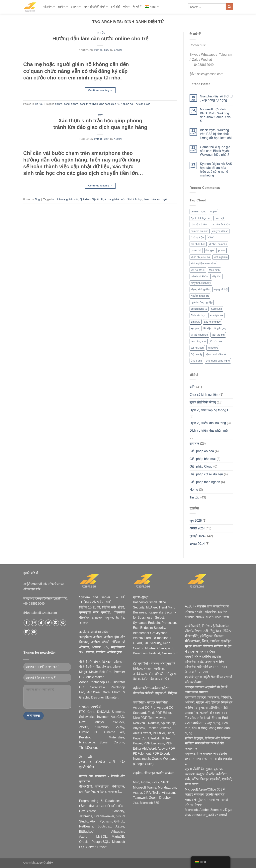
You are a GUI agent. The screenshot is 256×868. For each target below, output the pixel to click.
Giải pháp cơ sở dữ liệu (206, 474)
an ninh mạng (60, 199)
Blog (37, 199)
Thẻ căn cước (142, 104)
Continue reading (100, 90)
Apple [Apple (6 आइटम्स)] (213, 212)
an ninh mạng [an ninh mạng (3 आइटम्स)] (198, 212)
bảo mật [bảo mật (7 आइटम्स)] (219, 218)
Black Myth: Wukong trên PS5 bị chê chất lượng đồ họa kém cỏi (216, 134)
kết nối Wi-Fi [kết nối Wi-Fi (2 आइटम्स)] (198, 270)
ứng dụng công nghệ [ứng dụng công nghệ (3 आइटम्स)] (218, 361)
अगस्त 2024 (197, 528)
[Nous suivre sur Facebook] (27, 623)
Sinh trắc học (135, 199)
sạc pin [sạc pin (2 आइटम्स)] (195, 328)
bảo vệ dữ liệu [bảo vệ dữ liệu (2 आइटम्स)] (199, 224)
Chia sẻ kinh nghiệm (204, 395)
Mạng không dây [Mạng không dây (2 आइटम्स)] (200, 289)
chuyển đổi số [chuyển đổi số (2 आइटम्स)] (220, 231)
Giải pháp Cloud (201, 466)
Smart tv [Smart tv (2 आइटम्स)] (196, 322)
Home (194, 490)
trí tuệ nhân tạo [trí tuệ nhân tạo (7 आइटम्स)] (199, 335)
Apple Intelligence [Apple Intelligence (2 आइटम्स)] (201, 218)
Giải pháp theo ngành (205, 482)
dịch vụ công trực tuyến (84, 104)
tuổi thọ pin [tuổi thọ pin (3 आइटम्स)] (218, 335)
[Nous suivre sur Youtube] (34, 632)
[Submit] (229, 7)
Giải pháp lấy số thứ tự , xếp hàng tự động (216, 98)
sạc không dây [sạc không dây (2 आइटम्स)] (212, 322)
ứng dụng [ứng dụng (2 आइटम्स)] (196, 361)
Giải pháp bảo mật (203, 459)
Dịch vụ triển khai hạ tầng (208, 423)
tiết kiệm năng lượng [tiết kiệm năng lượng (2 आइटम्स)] (214, 328)
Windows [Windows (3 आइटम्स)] (213, 348)
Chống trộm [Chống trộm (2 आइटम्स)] (198, 237)
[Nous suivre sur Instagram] (34, 623)
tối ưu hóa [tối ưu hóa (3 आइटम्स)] (216, 341)
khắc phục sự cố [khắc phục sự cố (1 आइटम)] (200, 257)
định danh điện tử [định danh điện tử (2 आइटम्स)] (216, 354)
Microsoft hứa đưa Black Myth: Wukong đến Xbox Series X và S (215, 115)
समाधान (76, 7)
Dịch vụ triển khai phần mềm (210, 431)
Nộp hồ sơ (127, 104)
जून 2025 (196, 521)
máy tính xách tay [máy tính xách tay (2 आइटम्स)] (201, 283)
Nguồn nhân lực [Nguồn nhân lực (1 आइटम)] (200, 296)
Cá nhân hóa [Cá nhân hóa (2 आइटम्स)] (198, 244)
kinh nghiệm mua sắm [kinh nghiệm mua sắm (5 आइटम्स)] (203, 263)
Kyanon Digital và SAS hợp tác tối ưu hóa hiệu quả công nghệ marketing (216, 170)
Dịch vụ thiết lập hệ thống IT (210, 410)
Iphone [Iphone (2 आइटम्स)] (221, 250)
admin (118, 50)
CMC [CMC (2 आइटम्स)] (211, 237)
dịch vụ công (62, 104)
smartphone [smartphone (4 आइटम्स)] (216, 315)
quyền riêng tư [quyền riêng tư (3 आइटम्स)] (199, 309)
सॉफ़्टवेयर (49, 7)
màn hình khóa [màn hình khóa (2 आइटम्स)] (199, 276)
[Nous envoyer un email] (56, 623)
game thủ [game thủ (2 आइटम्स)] (196, 250)
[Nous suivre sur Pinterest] (63, 623)
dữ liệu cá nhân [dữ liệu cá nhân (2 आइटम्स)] (218, 244)
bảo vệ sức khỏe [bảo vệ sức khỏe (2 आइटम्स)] (220, 224)
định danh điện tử (109, 104)
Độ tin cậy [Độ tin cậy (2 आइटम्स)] (197, 354)
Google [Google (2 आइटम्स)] (210, 250)
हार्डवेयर (63, 7)
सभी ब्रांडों (115, 7)
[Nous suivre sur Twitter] (48, 623)
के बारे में (137, 7)
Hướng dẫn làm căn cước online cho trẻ (100, 39)
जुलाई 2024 (197, 536)
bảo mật (74, 199)
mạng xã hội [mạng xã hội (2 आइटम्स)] (220, 289)
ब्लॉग (126, 7)
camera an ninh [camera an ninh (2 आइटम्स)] (200, 231)
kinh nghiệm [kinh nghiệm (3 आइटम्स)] (221, 257)
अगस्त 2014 (197, 544)
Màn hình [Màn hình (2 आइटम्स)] (214, 270)
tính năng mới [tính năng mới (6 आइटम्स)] (199, 341)
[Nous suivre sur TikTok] (41, 623)
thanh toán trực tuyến (156, 199)
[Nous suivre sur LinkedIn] (27, 632)
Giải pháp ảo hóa (202, 451)
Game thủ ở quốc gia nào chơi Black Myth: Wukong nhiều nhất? (215, 151)
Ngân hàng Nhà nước (114, 199)
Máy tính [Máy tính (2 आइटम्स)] (216, 276)
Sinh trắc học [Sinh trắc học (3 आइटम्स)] (198, 315)
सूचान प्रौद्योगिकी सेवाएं (96, 7)
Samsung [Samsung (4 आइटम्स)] (216, 309)
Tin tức (100, 33)
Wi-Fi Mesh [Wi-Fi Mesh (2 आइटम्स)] (197, 348)
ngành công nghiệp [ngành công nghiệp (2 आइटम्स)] (202, 302)
